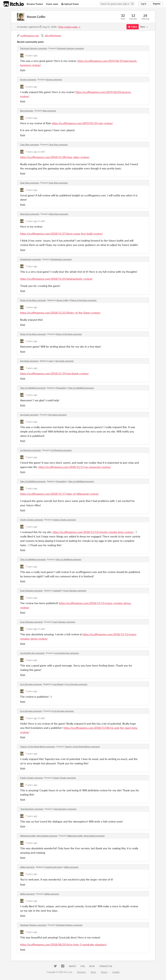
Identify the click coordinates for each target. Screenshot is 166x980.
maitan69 (57, 591)
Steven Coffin (62, 300)
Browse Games (35, 4)
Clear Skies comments (30, 145)
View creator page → (69, 27)
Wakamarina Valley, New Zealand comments (39, 836)
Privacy (104, 972)
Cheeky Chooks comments (32, 520)
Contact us (106, 966)
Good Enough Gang (53, 867)
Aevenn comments (28, 80)
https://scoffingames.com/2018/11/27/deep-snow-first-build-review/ (61, 234)
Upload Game (70, 4)
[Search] (132, 4)
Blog (92, 966)
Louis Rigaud (58, 684)
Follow (133, 27)
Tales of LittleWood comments (33, 388)
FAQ (83, 966)
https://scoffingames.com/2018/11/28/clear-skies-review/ (55, 157)
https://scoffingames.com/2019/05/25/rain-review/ (82, 123)
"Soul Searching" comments (32, 809)
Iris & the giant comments (31, 684)
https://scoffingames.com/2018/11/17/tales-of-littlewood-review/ (59, 494)
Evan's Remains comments (31, 591)
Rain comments (27, 111)
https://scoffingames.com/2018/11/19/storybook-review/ (54, 373)
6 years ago (31, 55)
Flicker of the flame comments (33, 300)
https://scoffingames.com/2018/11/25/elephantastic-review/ (56, 279)
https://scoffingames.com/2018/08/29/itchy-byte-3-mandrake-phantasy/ (63, 944)
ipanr (51, 361)
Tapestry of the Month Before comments (38, 747)
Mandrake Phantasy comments (33, 925)
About (72, 966)
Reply (23, 70)
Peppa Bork (61, 388)
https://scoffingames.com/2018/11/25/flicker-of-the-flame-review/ (60, 313)
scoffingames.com (30, 35)
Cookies (116, 972)
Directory (81, 972)
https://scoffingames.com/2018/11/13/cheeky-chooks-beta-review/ (93, 532)
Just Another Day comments (32, 653)
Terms (93, 972)
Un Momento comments (31, 450)
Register (157, 4)
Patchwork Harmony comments (34, 48)
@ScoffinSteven (53, 35)
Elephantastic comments (31, 259)
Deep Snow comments (30, 214)
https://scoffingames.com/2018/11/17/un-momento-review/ (75, 467)
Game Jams (52, 4)
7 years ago (31, 152)
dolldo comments (27, 867)
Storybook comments (29, 361)
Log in (144, 4)
